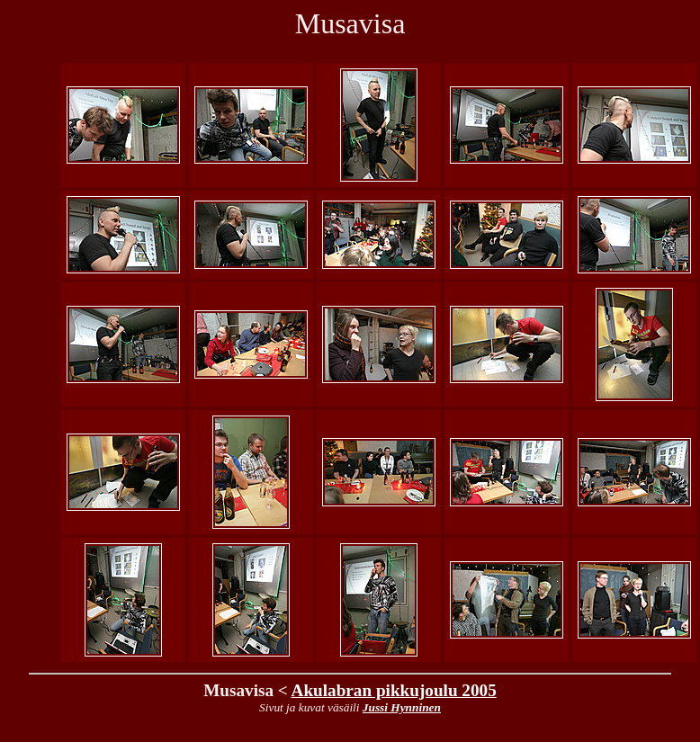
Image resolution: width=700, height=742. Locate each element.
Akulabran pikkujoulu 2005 (394, 690)
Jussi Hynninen (402, 707)
